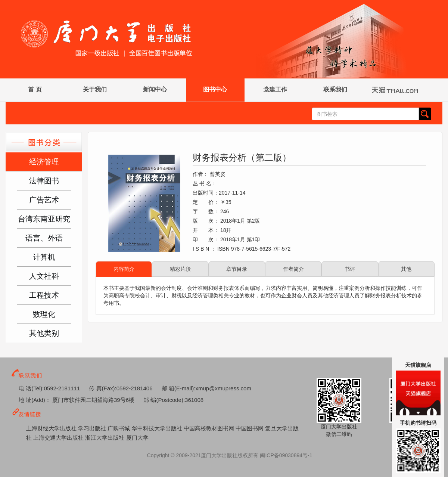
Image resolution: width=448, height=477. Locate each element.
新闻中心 (155, 89)
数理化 (44, 314)
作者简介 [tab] (293, 269)
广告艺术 (44, 200)
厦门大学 (137, 438)
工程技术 (44, 295)
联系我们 (335, 89)
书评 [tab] (350, 269)
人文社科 (44, 276)
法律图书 (44, 181)
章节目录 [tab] (237, 269)
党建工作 (275, 89)
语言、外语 (44, 238)
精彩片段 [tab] (180, 269)
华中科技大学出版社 (158, 428)
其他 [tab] (406, 269)
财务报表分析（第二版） (242, 157)
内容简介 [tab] (124, 269)
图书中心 (215, 89)
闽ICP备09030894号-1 (286, 455)
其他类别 (44, 333)
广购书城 (119, 428)
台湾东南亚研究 (44, 219)
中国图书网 (250, 428)
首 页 (35, 89)
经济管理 (44, 162)
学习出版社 (93, 428)
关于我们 (95, 89)
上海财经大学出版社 (52, 428)
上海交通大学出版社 (59, 438)
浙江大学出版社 (105, 438)
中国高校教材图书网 (210, 428)
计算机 (44, 257)
